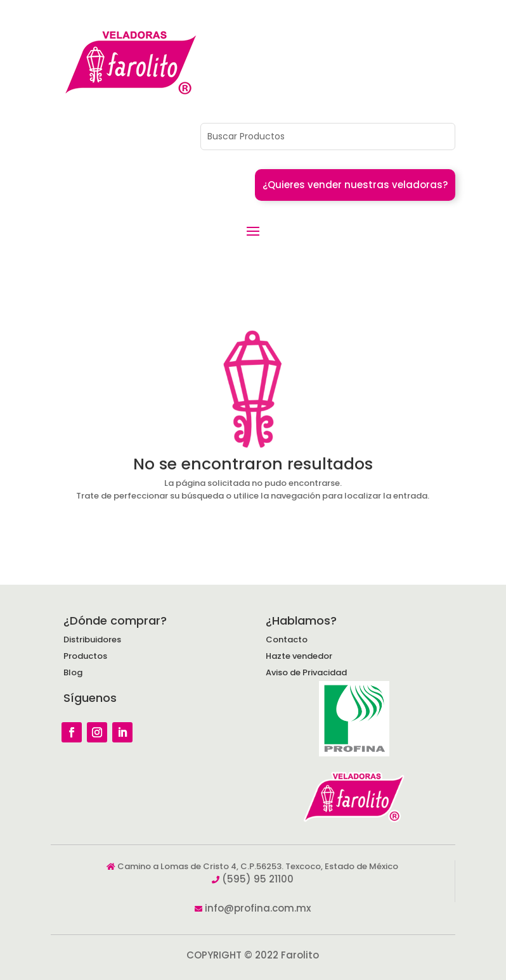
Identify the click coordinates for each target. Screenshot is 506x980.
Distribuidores (92, 640)
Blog (73, 672)
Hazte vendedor (299, 656)
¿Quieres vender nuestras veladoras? (355, 185)
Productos (85, 656)
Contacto (287, 640)
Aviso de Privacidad (306, 672)
